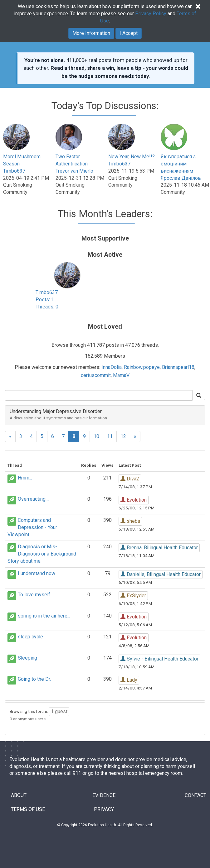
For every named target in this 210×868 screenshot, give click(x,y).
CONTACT (195, 795)
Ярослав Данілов (181, 178)
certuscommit (96, 375)
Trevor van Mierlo (74, 171)
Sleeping (27, 658)
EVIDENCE (104, 795)
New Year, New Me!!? (132, 157)
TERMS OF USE (28, 809)
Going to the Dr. (34, 679)
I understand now (37, 573)
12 (123, 436)
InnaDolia (112, 367)
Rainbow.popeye (142, 367)
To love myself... (35, 595)
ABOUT (19, 795)
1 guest (59, 711)
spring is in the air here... (44, 616)
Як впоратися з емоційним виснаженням (178, 164)
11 (110, 436)
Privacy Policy (151, 14)
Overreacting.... (34, 499)
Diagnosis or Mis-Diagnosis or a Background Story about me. (42, 554)
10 (96, 436)
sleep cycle (30, 637)
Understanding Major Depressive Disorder (56, 411)
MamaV (121, 375)
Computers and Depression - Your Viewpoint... (32, 527)
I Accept (129, 33)
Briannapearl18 (178, 367)
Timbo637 (14, 171)
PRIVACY (104, 809)
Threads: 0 (47, 307)
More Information (91, 33)
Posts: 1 (45, 300)
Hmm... (25, 478)
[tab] (105, 415)
